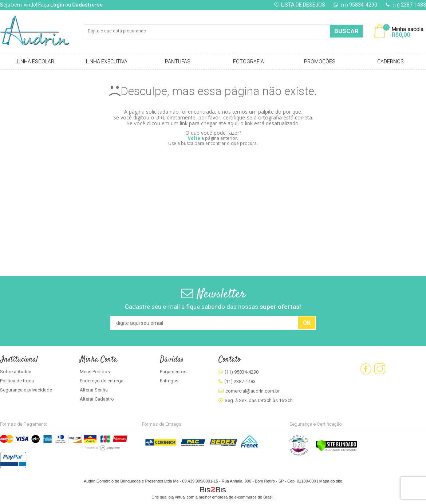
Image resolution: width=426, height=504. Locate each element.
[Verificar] (337, 450)
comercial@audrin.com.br (253, 391)
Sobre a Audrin (16, 372)
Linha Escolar (35, 62)
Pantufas (178, 62)
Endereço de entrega (102, 381)
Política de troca (17, 381)
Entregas (169, 381)
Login (57, 5)
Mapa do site (331, 481)
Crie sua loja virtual (169, 497)
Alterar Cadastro (97, 399)
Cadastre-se (87, 5)
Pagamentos (173, 372)
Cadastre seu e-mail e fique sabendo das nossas (213, 307)
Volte (194, 138)
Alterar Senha (94, 390)
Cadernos (390, 62)
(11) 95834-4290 (242, 372)
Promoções (320, 62)
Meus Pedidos (95, 372)
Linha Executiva (107, 62)
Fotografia (248, 62)
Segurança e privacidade (26, 390)
